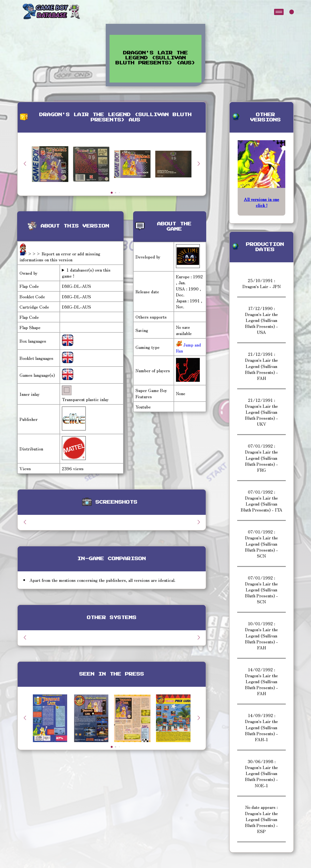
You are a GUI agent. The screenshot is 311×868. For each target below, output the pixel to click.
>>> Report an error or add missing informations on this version (60, 256)
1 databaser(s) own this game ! (86, 273)
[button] (199, 164)
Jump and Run (188, 348)
